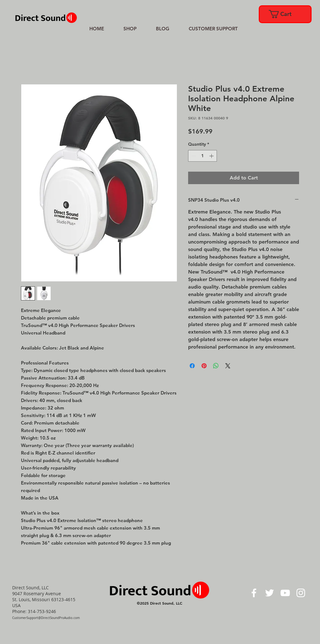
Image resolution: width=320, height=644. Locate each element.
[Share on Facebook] (192, 366)
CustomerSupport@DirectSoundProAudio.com (46, 618)
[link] (285, 14)
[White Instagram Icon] (301, 593)
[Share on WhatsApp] (216, 366)
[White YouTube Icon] (285, 593)
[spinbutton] (202, 156)
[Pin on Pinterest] (204, 366)
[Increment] (212, 156)
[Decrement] (193, 156)
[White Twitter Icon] (270, 593)
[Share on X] (228, 366)
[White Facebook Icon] (254, 593)
